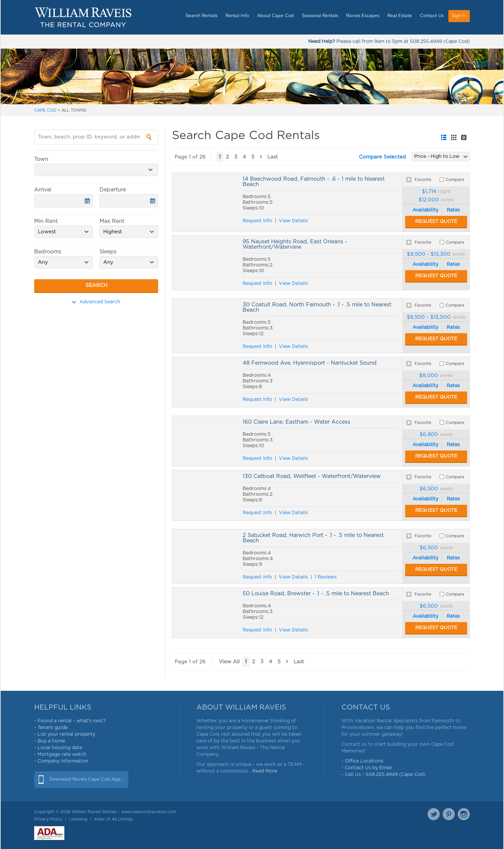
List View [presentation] (444, 137)
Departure (113, 190)
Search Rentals (202, 16)
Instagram (464, 814)
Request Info (257, 221)
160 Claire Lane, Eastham (206, 441)
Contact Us (432, 16)
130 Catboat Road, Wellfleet (206, 495)
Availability (425, 210)
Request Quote (436, 222)
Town (41, 159)
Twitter (434, 814)
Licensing (78, 819)
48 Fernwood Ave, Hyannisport (206, 382)
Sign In (459, 16)
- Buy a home (50, 741)
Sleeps (108, 252)
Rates (453, 210)
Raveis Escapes (363, 16)
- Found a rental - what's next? (70, 721)
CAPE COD (45, 110)
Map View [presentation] (464, 137)
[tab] (444, 137)
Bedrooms (48, 252)
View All (229, 662)
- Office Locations (362, 761)
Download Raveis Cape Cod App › (86, 779)
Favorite (423, 180)
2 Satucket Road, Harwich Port (206, 556)
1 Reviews (326, 577)
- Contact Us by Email (367, 768)
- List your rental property (65, 734)
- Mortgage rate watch (60, 754)
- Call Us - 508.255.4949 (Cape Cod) (384, 775)
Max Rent (112, 221)
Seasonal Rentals (320, 16)
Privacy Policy (48, 819)
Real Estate (400, 16)
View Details (293, 221)
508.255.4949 (426, 42)
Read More (265, 771)
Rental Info (237, 16)
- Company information (61, 761)
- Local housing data (58, 748)
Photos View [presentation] (454, 137)
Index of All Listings (114, 819)
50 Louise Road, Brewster (206, 613)
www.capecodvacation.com (149, 812)
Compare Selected (382, 157)
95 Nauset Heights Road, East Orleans (206, 263)
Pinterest (449, 814)
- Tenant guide (51, 728)
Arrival (43, 190)
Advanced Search (96, 302)
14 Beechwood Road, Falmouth (206, 202)
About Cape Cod (275, 16)
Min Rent (46, 221)
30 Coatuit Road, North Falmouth (206, 326)
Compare (455, 180)
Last (273, 157)
